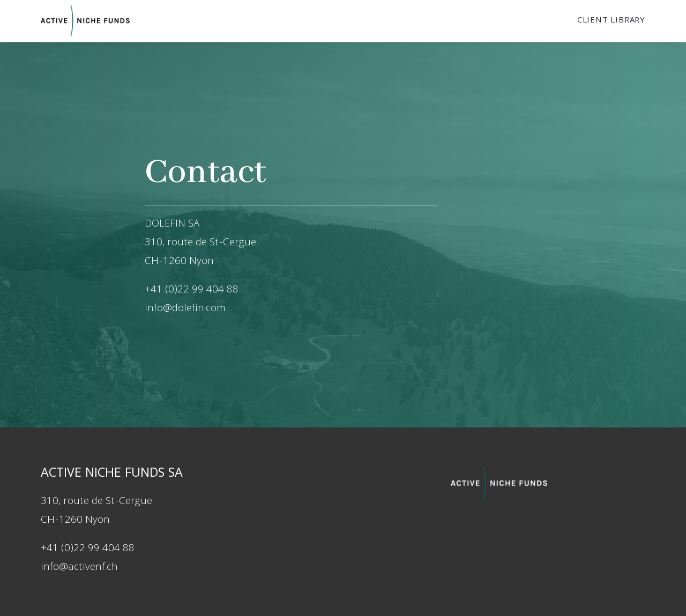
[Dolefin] (85, 21)
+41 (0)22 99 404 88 (88, 549)
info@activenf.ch (79, 568)
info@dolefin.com (185, 309)
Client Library (611, 21)
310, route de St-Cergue (200, 243)
